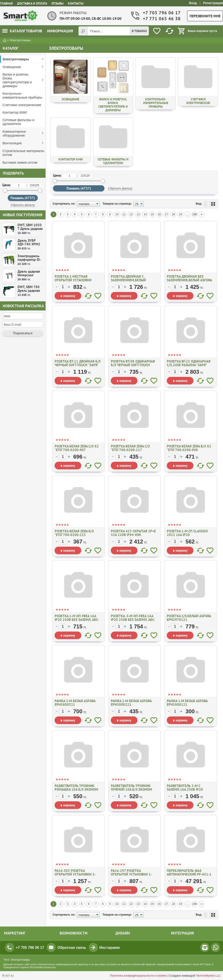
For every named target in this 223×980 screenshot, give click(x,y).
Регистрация (213, 3)
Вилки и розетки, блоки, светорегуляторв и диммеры (17, 80)
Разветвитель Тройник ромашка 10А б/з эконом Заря (76, 789)
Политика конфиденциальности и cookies (138, 976)
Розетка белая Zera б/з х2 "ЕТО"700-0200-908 (189, 448)
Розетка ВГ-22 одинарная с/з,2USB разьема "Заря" (189, 363)
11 (124, 214)
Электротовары (16, 59)
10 (117, 214)
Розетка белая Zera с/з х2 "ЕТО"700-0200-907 (77, 448)
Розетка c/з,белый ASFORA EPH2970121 (189, 618)
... (188, 214)
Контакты (76, 3)
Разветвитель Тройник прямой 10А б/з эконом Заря (131, 789)
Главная (6, 3)
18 (173, 214)
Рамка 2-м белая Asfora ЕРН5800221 (131, 703)
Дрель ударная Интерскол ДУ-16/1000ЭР (29, 275)
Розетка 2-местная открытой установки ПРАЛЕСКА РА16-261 (73, 280)
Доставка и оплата (32, 3)
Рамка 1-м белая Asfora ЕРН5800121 (187, 703)
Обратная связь (72, 948)
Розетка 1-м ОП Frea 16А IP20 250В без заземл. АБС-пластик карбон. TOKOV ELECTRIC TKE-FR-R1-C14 (77, 621)
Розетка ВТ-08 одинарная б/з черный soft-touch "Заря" (133, 365)
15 (152, 214)
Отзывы (57, 3)
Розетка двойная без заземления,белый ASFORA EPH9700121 (189, 280)
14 (145, 214)
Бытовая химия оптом (20, 162)
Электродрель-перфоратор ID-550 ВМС (29, 260)
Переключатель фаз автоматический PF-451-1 (189, 872)
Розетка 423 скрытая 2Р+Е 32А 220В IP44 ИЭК (133, 533)
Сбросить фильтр (23, 205)
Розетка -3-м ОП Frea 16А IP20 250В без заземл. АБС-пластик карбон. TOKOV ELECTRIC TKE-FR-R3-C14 (133, 621)
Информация (60, 31)
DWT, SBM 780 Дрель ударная (29, 289)
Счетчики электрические (22, 105)
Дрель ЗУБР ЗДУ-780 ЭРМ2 (29, 242)
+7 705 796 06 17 (161, 13)
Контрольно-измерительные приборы (22, 95)
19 (180, 214)
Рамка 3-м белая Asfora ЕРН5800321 (75, 703)
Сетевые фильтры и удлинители (18, 122)
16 (159, 214)
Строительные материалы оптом (23, 153)
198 (195, 214)
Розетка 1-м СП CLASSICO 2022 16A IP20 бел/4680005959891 (187, 535)
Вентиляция (12, 143)
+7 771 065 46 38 (161, 19)
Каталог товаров (22, 31)
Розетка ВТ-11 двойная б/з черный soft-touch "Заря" (78, 363)
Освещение (12, 67)
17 (166, 214)
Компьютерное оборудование (14, 133)
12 (131, 214)
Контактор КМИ (15, 112)
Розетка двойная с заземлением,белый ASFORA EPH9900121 (128, 280)
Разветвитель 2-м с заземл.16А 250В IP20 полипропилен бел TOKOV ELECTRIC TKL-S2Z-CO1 (189, 791)
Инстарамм (110, 948)
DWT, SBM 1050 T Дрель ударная (30, 227)
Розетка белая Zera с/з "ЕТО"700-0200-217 (130, 448)
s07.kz (10, 976)
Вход (193, 3)
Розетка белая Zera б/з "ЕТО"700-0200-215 (74, 533)
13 (138, 214)
